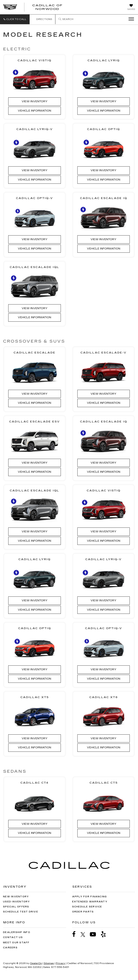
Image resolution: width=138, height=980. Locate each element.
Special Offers (16, 907)
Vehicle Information (34, 111)
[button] (15, 19)
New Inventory (16, 897)
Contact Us (13, 937)
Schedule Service (87, 907)
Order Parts (83, 912)
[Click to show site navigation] (130, 19)
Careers (10, 948)
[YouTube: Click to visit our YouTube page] (95, 934)
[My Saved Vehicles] (131, 7)
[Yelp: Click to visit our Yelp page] (105, 934)
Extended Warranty (90, 902)
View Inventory (35, 101)
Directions (42, 19)
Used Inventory (17, 902)
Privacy (61, 963)
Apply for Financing (90, 897)
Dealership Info (17, 932)
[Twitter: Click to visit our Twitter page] (85, 934)
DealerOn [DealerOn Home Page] (36, 963)
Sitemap (49, 963)
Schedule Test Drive (21, 912)
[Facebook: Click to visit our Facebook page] (76, 934)
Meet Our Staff (16, 943)
